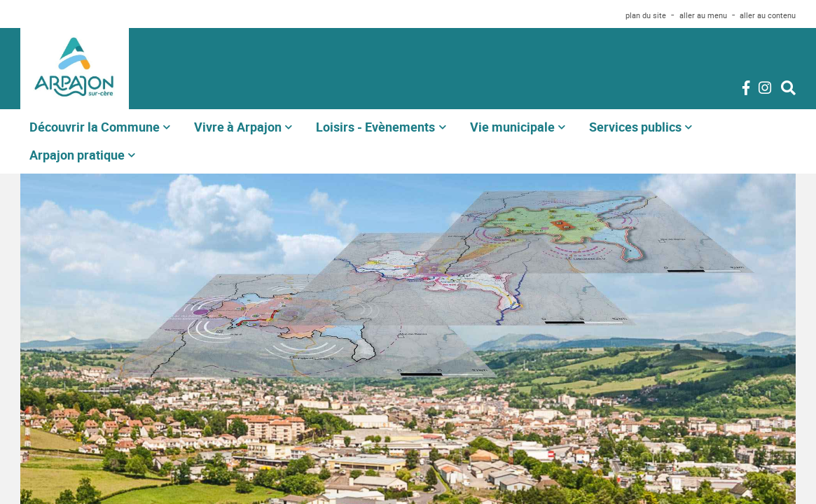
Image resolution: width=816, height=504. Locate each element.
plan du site (646, 15)
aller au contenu (768, 15)
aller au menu (703, 15)
